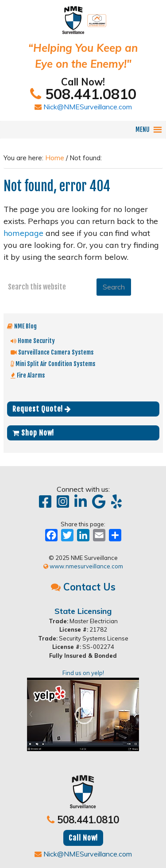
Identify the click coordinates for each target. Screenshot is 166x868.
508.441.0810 (83, 94)
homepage (23, 233)
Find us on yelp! (83, 710)
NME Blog (22, 326)
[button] (143, 130)
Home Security (33, 341)
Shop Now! (33, 433)
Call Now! (83, 838)
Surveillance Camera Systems (52, 352)
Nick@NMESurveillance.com (83, 107)
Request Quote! (42, 409)
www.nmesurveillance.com (83, 566)
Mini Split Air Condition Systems (53, 364)
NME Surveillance (83, 16)
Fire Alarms (28, 375)
